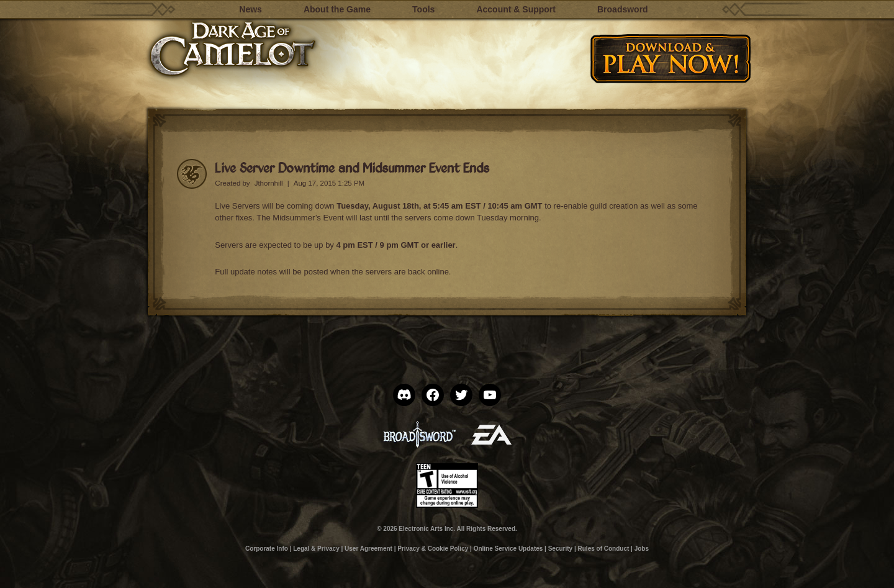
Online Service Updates (508, 549)
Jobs (642, 549)
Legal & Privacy (316, 549)
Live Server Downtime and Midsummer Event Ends (352, 167)
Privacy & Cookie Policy (433, 549)
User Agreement (368, 549)
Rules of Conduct (604, 549)
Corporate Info (267, 549)
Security (560, 549)
